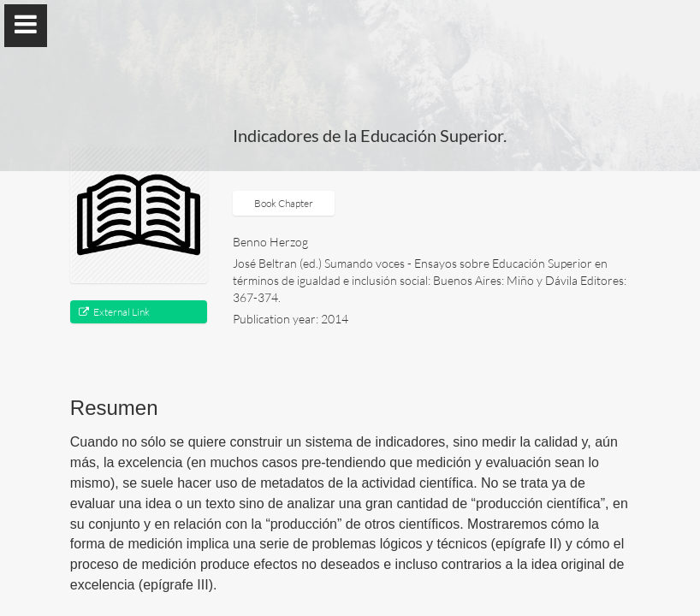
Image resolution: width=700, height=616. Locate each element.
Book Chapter (284, 203)
